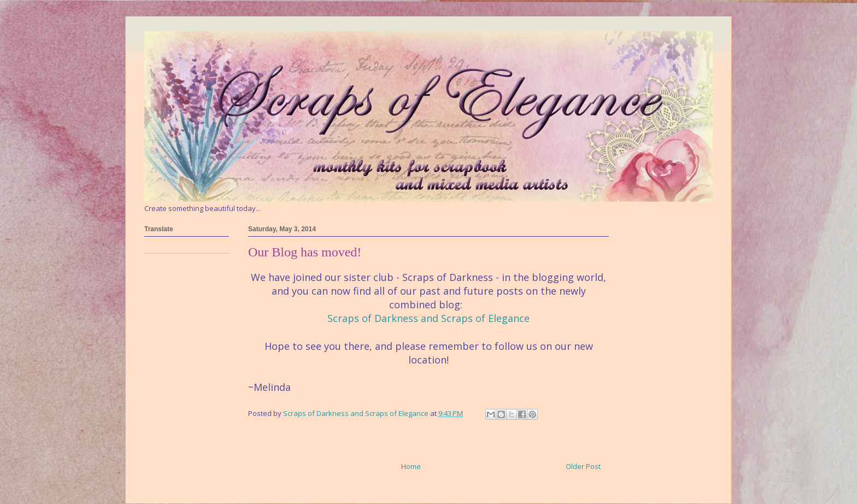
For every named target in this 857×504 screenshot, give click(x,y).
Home (411, 466)
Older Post (583, 466)
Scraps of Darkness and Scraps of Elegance (428, 318)
